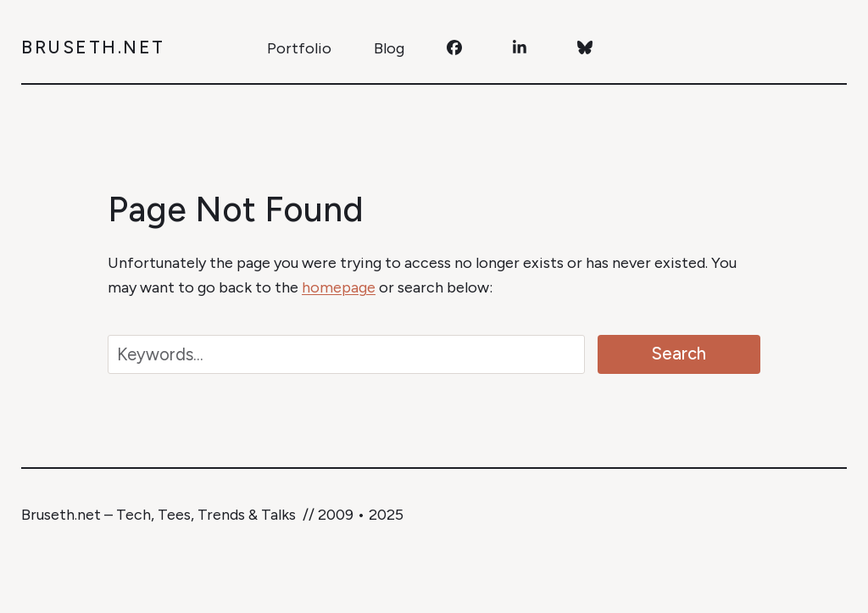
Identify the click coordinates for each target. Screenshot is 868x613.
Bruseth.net (93, 47)
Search (679, 354)
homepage (339, 287)
